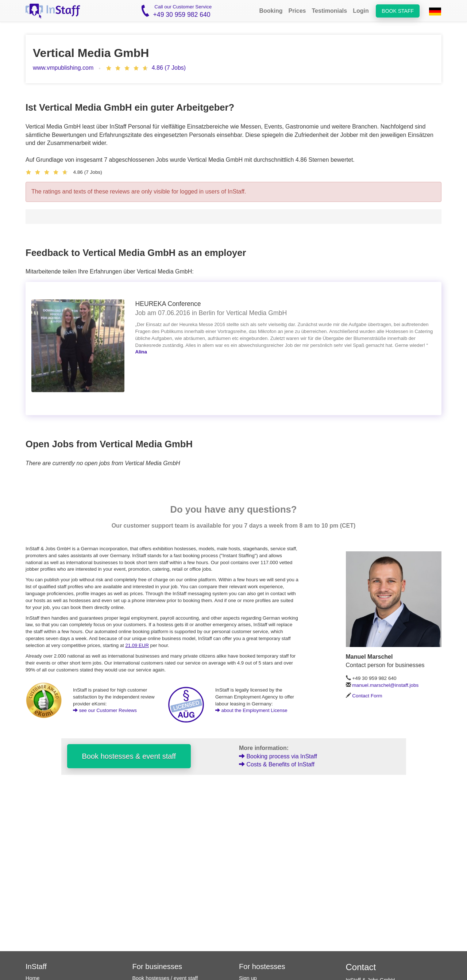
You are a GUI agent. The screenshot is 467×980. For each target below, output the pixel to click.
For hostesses (262, 966)
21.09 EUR (137, 645)
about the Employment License (251, 710)
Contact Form (367, 696)
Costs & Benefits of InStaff (277, 764)
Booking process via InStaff (278, 756)
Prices (297, 11)
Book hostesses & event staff (129, 756)
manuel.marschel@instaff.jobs (385, 685)
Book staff (398, 11)
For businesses (157, 966)
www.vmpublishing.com (63, 68)
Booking (271, 11)
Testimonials (330, 11)
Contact (361, 967)
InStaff (36, 966)
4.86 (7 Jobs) (169, 68)
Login (361, 11)
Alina (141, 352)
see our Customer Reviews (105, 710)
